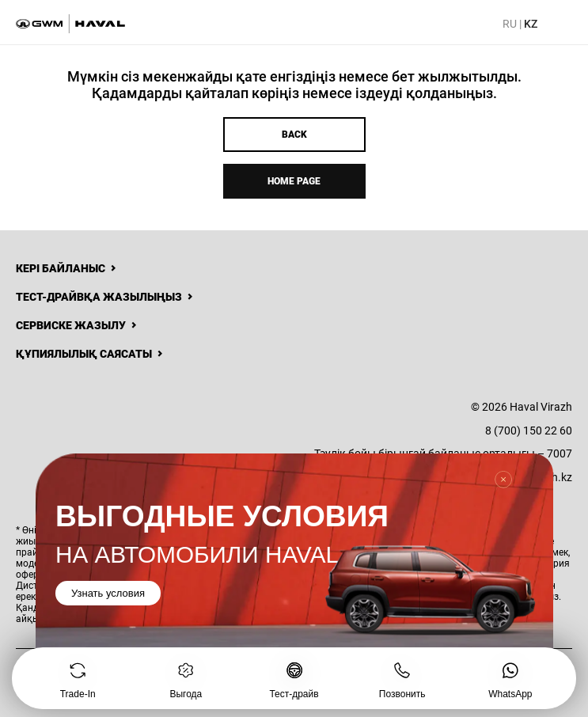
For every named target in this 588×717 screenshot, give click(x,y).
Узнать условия (108, 592)
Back (294, 135)
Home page (294, 181)
